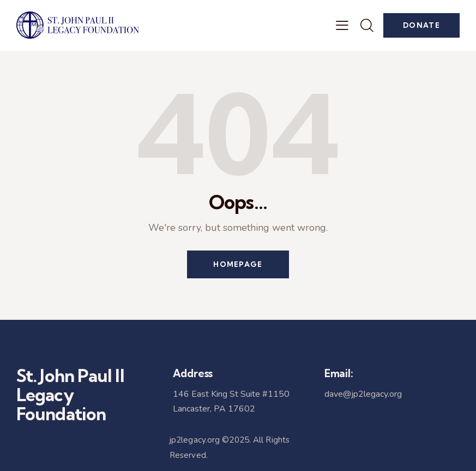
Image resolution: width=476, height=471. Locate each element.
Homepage (238, 264)
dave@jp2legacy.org (363, 394)
